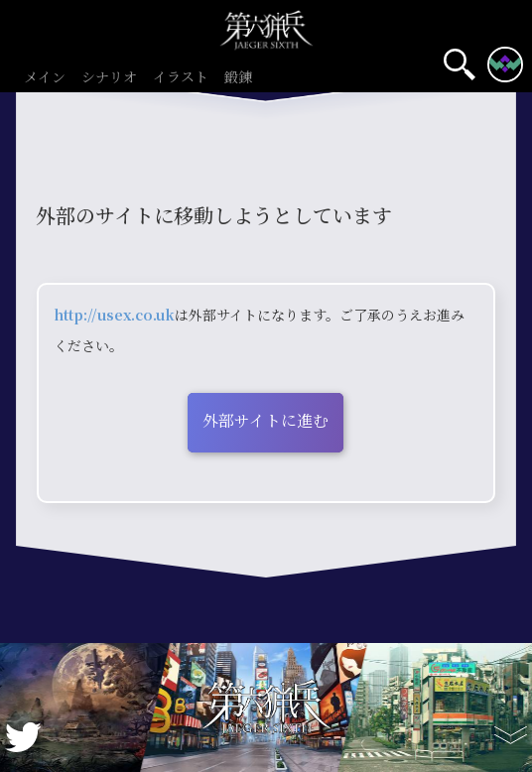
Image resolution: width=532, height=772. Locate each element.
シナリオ (109, 78)
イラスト (181, 78)
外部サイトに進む (266, 420)
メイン (45, 78)
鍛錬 (238, 78)
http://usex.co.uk (114, 315)
